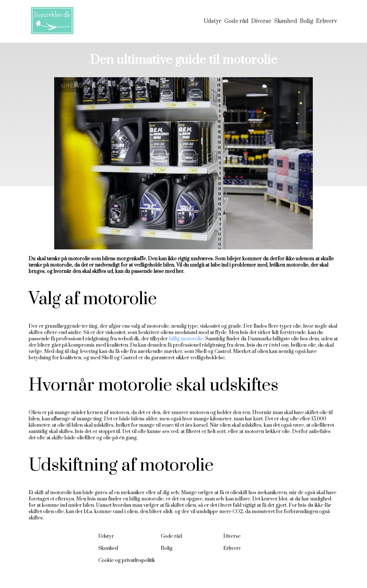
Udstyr (212, 21)
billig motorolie (186, 339)
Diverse (261, 21)
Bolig (307, 21)
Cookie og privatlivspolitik (127, 560)
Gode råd (236, 21)
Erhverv (326, 21)
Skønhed (286, 21)
